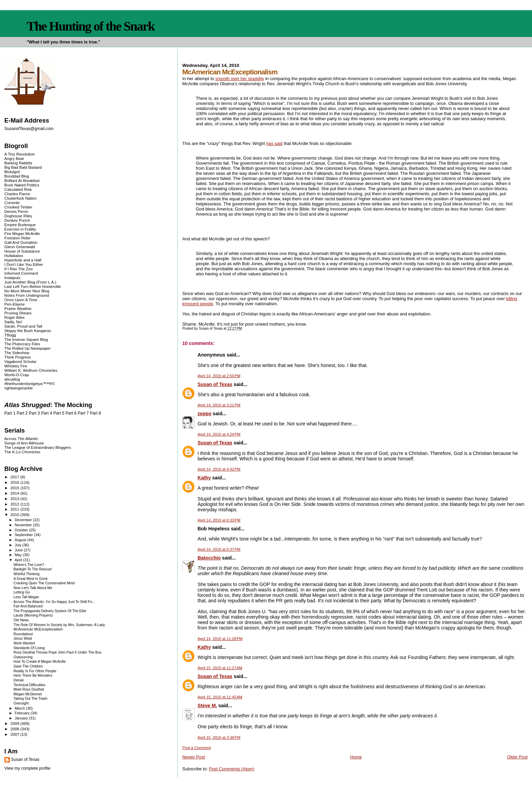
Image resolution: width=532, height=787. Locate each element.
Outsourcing (23, 657)
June (19, 550)
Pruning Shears (18, 313)
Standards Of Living (29, 648)
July (18, 545)
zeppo (204, 414)
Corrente (12, 203)
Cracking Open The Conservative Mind (44, 583)
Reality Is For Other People (35, 671)
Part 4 (47, 413)
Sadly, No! (13, 322)
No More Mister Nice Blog (27, 291)
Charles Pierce (17, 194)
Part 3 (34, 413)
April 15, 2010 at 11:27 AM (220, 668)
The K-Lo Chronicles (22, 452)
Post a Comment (196, 748)
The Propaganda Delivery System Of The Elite (50, 611)
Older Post (517, 757)
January (22, 718)
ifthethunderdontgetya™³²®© (30, 383)
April (19, 560)
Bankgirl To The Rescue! (33, 569)
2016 (15, 482)
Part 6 (71, 413)
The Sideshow (17, 353)
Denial (19, 680)
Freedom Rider (17, 238)
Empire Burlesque (20, 225)
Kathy (204, 478)
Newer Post (193, 757)
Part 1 (10, 413)
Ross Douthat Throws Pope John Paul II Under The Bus (58, 652)
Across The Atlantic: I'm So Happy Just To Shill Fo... (54, 602)
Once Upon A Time (21, 300)
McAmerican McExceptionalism (38, 629)
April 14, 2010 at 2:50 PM (219, 376)
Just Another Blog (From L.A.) (30, 282)
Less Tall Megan (26, 597)
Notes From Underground (27, 295)
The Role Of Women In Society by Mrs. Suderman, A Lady (59, 625)
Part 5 (59, 413)
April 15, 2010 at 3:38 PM (219, 737)
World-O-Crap (17, 375)
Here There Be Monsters (33, 675)
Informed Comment (21, 273)
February (23, 713)
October (22, 530)
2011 (15, 509)
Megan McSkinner (28, 694)
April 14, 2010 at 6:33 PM (219, 520)
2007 (15, 734)
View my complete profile (27, 768)
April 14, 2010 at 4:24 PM (219, 434)
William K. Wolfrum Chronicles (31, 370)
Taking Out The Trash (31, 699)
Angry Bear (14, 158)
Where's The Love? (29, 565)
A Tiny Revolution (20, 154)
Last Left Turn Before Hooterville (33, 286)
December (24, 520)
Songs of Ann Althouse (24, 443)
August (21, 540)
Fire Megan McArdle (22, 233)
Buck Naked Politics (22, 185)
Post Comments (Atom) (232, 769)
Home (356, 757)
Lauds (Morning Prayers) (33, 615)
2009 (15, 723)
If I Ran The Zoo (19, 269)
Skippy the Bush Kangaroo (28, 331)
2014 (15, 493)
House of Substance (22, 251)
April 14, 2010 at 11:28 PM (220, 639)
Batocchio (209, 558)
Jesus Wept (23, 638)
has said (274, 143)
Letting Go (22, 592)
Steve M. (207, 706)
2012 (15, 504)
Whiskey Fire (16, 366)
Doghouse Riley (18, 216)
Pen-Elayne (15, 304)
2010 (15, 515)
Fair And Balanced (28, 606)
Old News (21, 620)
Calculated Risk (18, 189)
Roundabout (23, 634)
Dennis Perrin (16, 211)
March (20, 708)
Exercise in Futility (20, 229)
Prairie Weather (18, 308)
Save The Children (28, 666)
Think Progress (18, 357)
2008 (15, 729)
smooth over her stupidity (240, 79)
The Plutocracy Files (22, 344)
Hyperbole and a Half (23, 260)
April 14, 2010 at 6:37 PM (219, 549)
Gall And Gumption (21, 242)
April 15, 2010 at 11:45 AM (220, 697)
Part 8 (96, 413)
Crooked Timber (18, 207)
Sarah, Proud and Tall (23, 326)
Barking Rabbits (18, 163)
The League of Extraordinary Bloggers (38, 447)
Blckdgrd (12, 172)
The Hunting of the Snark (90, 26)
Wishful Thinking (27, 574)
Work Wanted (24, 643)
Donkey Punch (17, 220)
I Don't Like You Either (24, 264)
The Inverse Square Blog (26, 339)
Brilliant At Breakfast (22, 180)
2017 (15, 477)
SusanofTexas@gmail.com (29, 129)
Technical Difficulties (30, 685)
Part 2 (22, 413)
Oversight (21, 703)
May (19, 555)
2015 (15, 488)
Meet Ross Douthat (29, 689)
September (24, 535)
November (24, 525)
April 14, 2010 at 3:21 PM (219, 405)
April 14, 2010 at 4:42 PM (219, 469)
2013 (15, 499)
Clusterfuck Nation (21, 198)
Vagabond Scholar (21, 361)
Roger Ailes (14, 317)
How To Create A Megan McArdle (40, 662)
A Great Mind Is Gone (31, 579)
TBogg (10, 335)
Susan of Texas (215, 384)
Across (21, 438)
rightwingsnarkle (19, 388)
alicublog (12, 379)
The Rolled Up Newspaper (27, 348)
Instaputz (12, 278)
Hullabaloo (14, 255)
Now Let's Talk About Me (33, 588)
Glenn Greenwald (20, 247)
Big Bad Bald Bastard (23, 167)
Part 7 (83, 413)
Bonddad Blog (17, 176)
